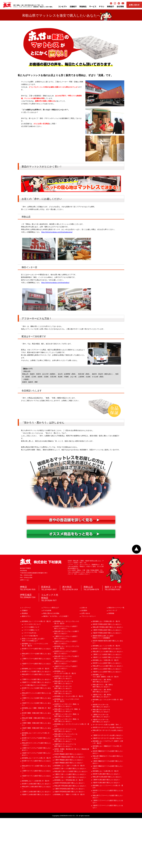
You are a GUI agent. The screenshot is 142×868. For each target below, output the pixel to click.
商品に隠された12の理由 (51, 663)
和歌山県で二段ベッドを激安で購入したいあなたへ (71, 821)
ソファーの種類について (31, 680)
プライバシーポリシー (89, 666)
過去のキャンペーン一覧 (116, 658)
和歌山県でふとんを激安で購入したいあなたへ (108, 716)
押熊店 (23, 637)
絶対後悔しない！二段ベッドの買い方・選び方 (70, 816)
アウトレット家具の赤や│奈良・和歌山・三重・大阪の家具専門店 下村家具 (7, 5)
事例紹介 (110, 6)
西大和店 (67, 637)
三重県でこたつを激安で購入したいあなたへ (107, 704)
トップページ (26, 658)
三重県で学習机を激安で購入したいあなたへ (107, 680)
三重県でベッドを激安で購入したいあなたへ (36, 729)
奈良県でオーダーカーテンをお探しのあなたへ (108, 777)
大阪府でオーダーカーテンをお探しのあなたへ (108, 788)
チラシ (102, 6)
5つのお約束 (47, 660)
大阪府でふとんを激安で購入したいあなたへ (107, 722)
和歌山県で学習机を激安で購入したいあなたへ (108, 677)
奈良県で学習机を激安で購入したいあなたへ (107, 674)
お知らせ (84, 658)
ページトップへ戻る (136, 599)
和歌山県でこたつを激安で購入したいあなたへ (108, 701)
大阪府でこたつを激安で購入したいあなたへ (107, 707)
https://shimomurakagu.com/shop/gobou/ (55, 333)
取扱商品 (25, 663)
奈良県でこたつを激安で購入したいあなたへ (107, 699)
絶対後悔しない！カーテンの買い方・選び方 (36, 808)
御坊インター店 (113, 637)
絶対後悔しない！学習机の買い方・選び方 (106, 671)
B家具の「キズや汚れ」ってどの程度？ (56, 666)
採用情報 (111, 663)
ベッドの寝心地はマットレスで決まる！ (35, 735)
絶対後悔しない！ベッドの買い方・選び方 (36, 719)
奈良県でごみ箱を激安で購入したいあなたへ (36, 834)
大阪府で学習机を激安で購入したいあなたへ (107, 683)
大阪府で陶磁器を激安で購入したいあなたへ (69, 813)
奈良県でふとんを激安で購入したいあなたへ (107, 713)
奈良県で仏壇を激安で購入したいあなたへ (106, 824)
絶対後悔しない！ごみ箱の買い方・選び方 (36, 831)
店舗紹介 (73, 6)
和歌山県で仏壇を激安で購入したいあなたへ (107, 827)
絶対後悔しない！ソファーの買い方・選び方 (36, 671)
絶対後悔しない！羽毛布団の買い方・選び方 (69, 830)
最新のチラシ (26, 666)
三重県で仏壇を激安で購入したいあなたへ (106, 830)
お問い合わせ (134, 5)
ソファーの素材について (31, 677)
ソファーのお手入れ (30, 683)
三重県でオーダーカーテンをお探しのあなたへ (108, 785)
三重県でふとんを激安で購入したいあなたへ (107, 719)
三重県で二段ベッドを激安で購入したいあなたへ (70, 824)
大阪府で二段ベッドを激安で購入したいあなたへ (70, 827)
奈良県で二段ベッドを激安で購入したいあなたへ (70, 818)
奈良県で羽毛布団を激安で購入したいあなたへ (70, 833)
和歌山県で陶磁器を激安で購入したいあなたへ (70, 807)
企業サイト (24, 630)
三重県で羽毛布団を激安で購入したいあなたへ (70, 839)
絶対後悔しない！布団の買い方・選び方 (106, 710)
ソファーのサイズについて (32, 674)
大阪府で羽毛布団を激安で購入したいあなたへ (70, 842)
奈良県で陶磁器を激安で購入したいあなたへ (69, 804)
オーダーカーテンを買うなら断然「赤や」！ (107, 774)
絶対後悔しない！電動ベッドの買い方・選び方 (70, 844)
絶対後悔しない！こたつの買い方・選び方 (106, 696)
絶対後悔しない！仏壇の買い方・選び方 (106, 821)
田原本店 (46, 637)
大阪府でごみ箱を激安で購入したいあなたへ (36, 844)
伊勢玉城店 (26, 645)
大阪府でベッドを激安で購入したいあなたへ (36, 732)
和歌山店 (88, 637)
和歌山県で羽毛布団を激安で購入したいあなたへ (70, 836)
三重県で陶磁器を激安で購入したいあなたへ (69, 810)
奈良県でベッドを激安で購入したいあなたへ (36, 721)
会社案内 (84, 660)
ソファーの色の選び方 (31, 686)
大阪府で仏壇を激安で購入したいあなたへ (106, 833)
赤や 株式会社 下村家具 (41, 612)
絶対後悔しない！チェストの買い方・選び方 (69, 746)
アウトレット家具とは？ (51, 658)
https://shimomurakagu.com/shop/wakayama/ (57, 282)
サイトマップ (113, 660)
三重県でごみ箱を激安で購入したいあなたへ (36, 842)
